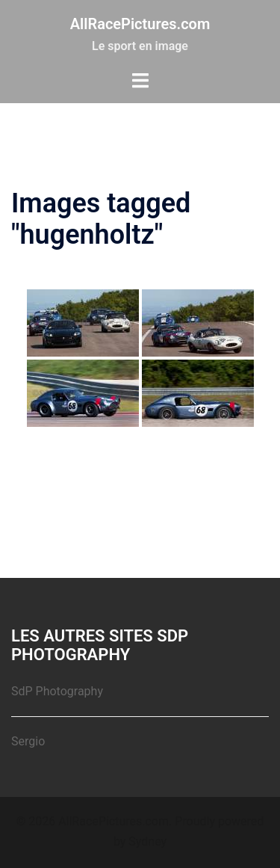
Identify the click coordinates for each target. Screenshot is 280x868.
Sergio (28, 741)
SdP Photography (57, 691)
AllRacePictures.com (140, 24)
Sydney (147, 841)
